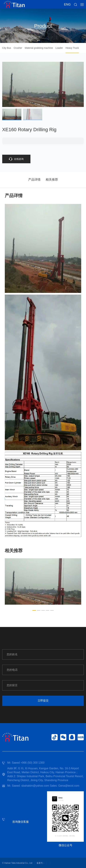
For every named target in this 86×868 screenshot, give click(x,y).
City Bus (7, 48)
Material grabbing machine (39, 48)
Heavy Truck (72, 48)
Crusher (18, 48)
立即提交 (43, 701)
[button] (34, 610)
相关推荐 (52, 180)
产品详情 (34, 180)
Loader (59, 48)
